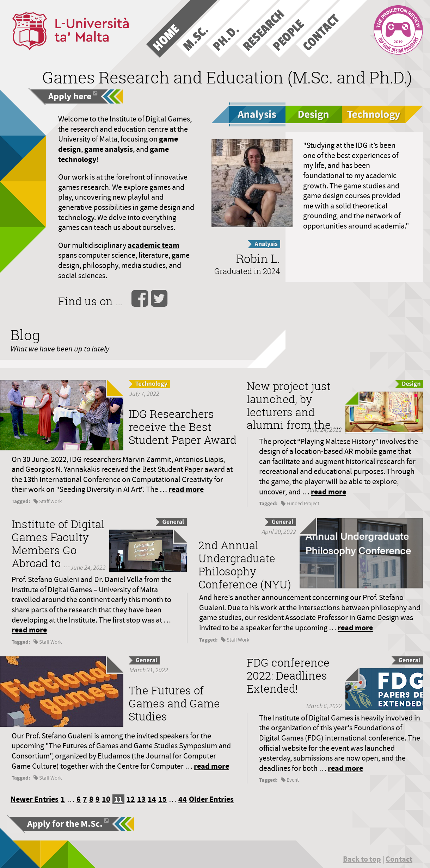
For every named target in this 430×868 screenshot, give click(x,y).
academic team (153, 245)
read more (186, 489)
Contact (399, 859)
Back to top (362, 859)
